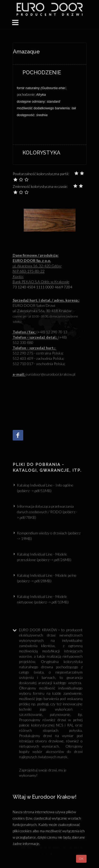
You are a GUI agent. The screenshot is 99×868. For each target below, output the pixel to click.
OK (81, 859)
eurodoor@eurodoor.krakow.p (44, 374)
